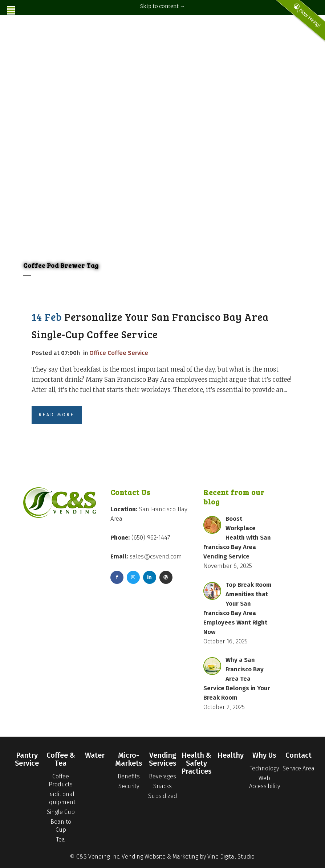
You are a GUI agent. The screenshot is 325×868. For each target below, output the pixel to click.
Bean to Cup (61, 826)
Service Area (298, 768)
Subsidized (163, 796)
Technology (264, 768)
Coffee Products (61, 780)
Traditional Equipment (61, 798)
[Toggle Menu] (11, 10)
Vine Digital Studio (231, 857)
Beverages (162, 776)
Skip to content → (162, 6)
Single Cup (61, 812)
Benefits (129, 776)
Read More (57, 415)
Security (129, 786)
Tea (61, 840)
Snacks (162, 786)
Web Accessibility (265, 782)
